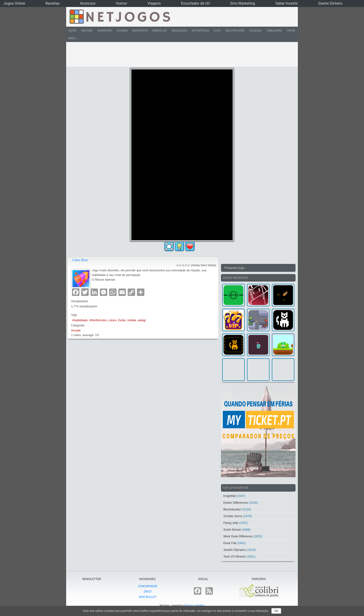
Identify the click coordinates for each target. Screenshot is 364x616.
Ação (72, 31)
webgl (142, 320)
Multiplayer (235, 31)
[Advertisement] (179, 54)
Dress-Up (159, 31)
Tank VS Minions (235, 556)
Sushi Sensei (232, 530)
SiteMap (200, 605)
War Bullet (148, 597)
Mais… (73, 38)
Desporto (140, 31)
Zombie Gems (233, 516)
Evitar (122, 320)
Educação (179, 31)
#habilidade (80, 320)
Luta (218, 31)
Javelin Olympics (235, 550)
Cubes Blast (80, 260)
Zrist (148, 592)
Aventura (105, 31)
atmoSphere (148, 586)
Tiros (291, 31)
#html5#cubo (98, 320)
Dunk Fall (230, 543)
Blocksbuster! (232, 509)
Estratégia (200, 31)
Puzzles (255, 31)
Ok (276, 611)
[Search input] (255, 268)
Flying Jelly (231, 523)
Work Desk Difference (238, 536)
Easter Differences (236, 503)
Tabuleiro (274, 31)
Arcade (87, 31)
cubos (112, 320)
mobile (132, 320)
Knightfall (229, 496)
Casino (122, 31)
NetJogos (189, 605)
